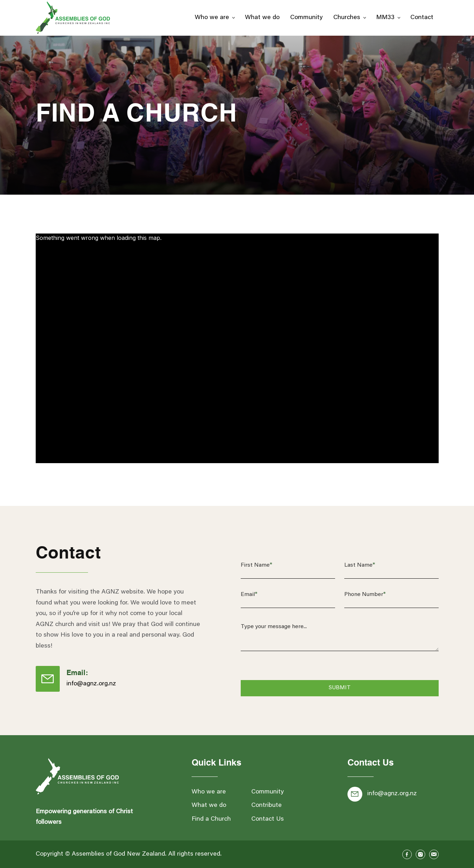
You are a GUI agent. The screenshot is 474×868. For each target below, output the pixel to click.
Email (249, 595)
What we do (262, 18)
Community (306, 18)
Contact (422, 18)
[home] (73, 18)
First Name (256, 565)
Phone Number (365, 595)
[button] (215, 18)
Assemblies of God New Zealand (118, 854)
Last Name (360, 565)
